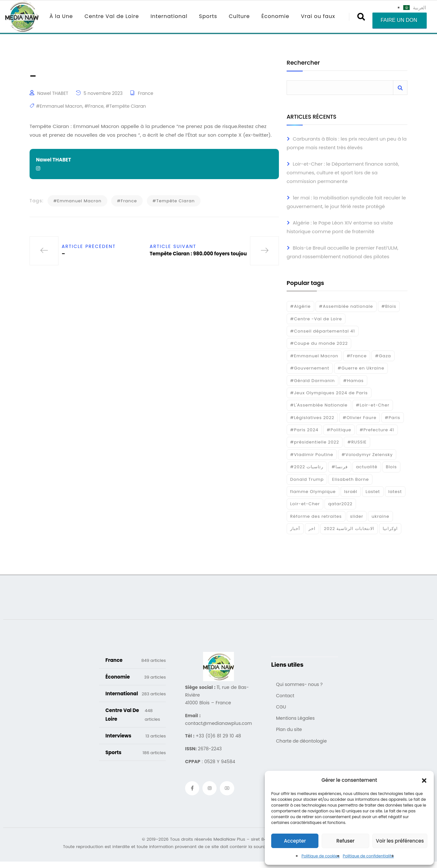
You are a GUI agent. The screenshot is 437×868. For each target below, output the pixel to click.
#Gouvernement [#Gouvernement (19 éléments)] (310, 368)
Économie (275, 16)
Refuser (345, 841)
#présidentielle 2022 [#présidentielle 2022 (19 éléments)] (315, 442)
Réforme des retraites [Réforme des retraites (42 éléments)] (316, 516)
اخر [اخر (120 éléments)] (312, 529)
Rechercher (303, 63)
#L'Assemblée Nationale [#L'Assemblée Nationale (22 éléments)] (319, 405)
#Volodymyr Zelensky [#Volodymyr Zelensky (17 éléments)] (367, 455)
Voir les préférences (400, 841)
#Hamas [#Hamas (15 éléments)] (353, 381)
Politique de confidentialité (368, 856)
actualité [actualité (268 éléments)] (367, 467)
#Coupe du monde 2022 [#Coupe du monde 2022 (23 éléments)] (319, 343)
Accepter (295, 841)
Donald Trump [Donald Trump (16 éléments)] (307, 479)
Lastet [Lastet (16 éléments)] (373, 492)
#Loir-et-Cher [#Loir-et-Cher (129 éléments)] (373, 405)
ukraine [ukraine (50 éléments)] (380, 516)
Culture (239, 16)
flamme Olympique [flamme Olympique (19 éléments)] (313, 492)
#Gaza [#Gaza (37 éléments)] (383, 356)
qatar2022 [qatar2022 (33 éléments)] (340, 504)
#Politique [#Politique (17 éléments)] (339, 430)
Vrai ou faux (318, 16)
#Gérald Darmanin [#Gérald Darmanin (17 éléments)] (312, 381)
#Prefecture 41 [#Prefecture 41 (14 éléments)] (377, 430)
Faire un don (399, 20)
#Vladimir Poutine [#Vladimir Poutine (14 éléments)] (312, 455)
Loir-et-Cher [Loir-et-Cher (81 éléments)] (305, 504)
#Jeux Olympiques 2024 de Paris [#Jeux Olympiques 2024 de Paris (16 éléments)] (329, 393)
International (169, 16)
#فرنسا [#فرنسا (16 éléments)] (340, 467)
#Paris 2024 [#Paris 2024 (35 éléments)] (304, 430)
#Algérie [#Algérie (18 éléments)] (300, 306)
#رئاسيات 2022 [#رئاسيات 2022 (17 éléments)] (307, 467)
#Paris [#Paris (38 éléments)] (393, 418)
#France (94, 106)
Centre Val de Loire (112, 16)
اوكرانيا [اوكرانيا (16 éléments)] (390, 529)
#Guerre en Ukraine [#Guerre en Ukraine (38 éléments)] (361, 368)
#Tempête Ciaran (126, 106)
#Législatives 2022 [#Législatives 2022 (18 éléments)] (312, 418)
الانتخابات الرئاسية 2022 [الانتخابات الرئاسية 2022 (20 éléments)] (349, 529)
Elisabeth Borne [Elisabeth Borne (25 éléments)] (350, 479)
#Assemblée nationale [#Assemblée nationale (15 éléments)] (346, 306)
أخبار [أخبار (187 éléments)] (295, 529)
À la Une (61, 16)
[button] (424, 780)
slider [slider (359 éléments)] (357, 516)
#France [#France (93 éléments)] (357, 356)
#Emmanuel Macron (59, 106)
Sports (208, 16)
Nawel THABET (53, 93)
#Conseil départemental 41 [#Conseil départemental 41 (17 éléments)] (323, 331)
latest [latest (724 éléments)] (395, 492)
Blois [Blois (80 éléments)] (391, 467)
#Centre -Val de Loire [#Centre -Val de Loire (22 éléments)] (316, 319)
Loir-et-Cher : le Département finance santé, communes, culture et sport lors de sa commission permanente (343, 173)
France (146, 93)
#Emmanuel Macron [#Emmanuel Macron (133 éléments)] (314, 356)
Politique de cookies (321, 856)
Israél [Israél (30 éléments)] (351, 492)
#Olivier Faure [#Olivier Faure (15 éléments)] (360, 418)
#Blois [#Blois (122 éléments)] (389, 306)
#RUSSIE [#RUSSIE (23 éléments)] (357, 442)
